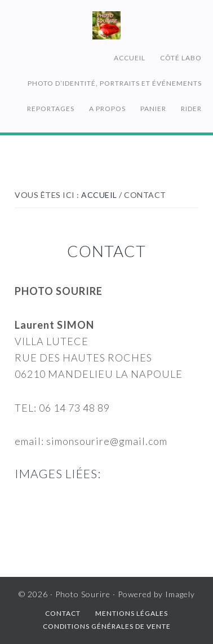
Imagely (180, 594)
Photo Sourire (106, 25)
